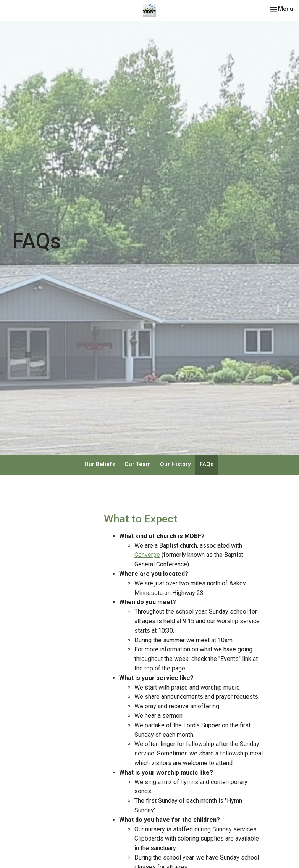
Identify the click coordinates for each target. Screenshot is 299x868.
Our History (175, 464)
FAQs (207, 464)
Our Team (138, 464)
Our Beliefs (100, 464)
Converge (147, 555)
